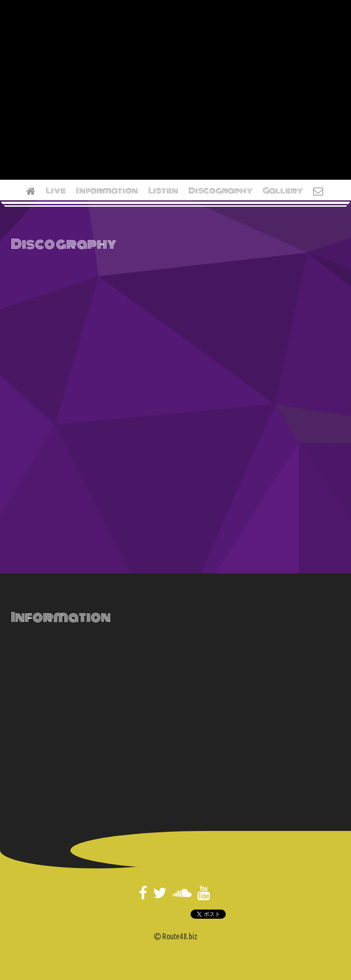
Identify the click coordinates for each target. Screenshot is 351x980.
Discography (221, 191)
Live (56, 191)
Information (107, 191)
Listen (163, 191)
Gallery (283, 191)
